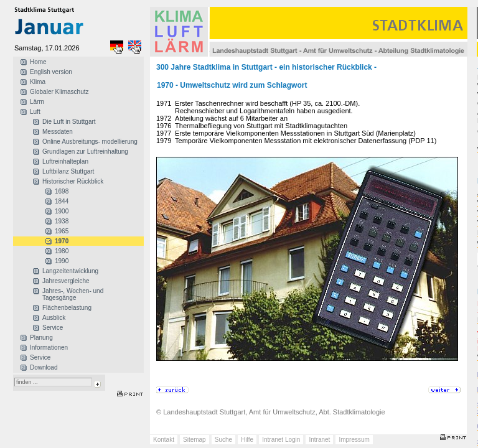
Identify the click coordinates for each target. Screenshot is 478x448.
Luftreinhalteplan (65, 161)
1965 (62, 231)
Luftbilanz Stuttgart (68, 171)
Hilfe (247, 440)
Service (53, 328)
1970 (62, 241)
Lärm (37, 102)
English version (51, 72)
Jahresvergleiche (66, 281)
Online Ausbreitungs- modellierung (90, 142)
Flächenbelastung (67, 308)
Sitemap (194, 440)
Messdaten (58, 132)
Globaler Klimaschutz (59, 92)
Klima (38, 82)
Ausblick (54, 318)
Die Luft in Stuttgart (69, 122)
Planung (41, 338)
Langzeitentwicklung (70, 271)
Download (44, 367)
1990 (62, 261)
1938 (62, 221)
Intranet (319, 440)
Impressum (354, 440)
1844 (62, 201)
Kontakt (164, 440)
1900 (62, 211)
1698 (62, 191)
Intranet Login (281, 440)
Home (38, 62)
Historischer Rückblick (73, 181)
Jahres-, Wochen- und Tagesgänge (73, 294)
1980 (62, 251)
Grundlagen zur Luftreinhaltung (85, 152)
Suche (223, 440)
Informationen (49, 348)
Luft (35, 112)
